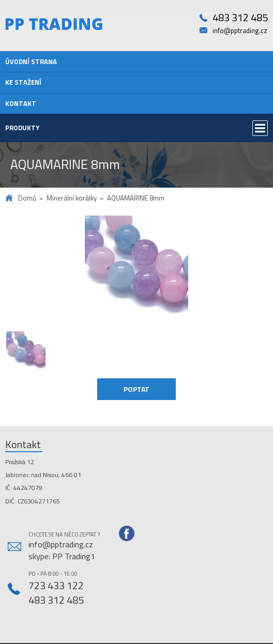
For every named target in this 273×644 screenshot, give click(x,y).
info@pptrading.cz (240, 31)
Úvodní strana (31, 62)
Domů (27, 198)
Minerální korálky (72, 198)
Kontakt (21, 103)
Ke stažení (23, 82)
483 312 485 (240, 18)
